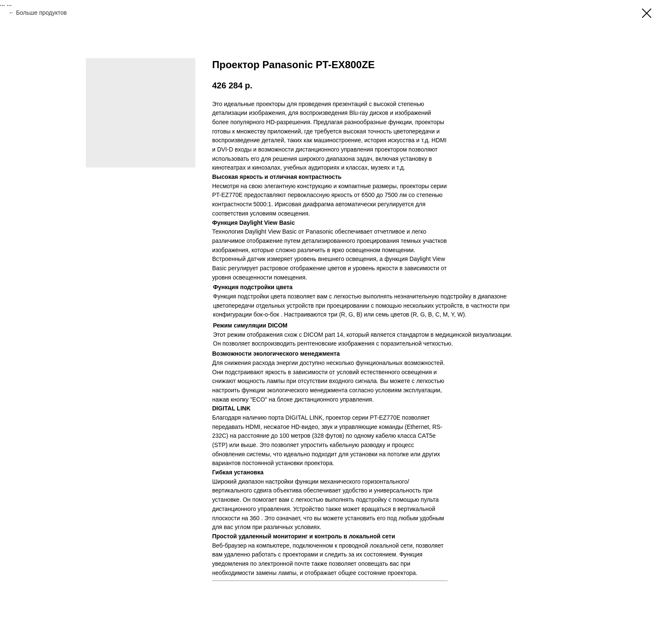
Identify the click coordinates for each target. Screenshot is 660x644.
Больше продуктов (41, 13)
